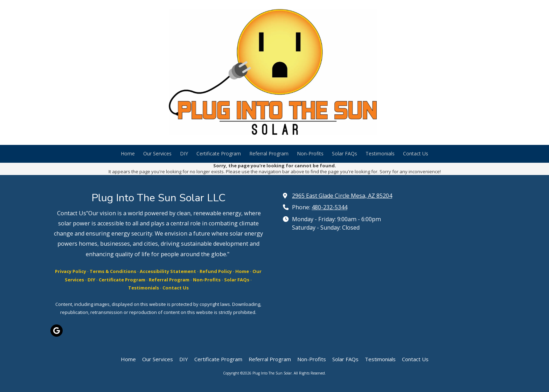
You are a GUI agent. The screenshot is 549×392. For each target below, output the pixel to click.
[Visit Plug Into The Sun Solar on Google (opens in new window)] (57, 331)
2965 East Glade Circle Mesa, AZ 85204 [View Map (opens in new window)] (342, 196)
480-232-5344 (329, 207)
